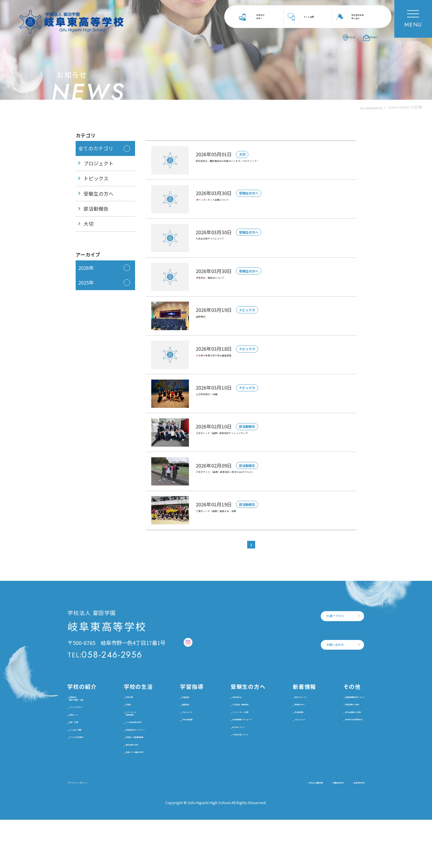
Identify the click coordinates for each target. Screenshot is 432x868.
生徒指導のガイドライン (140, 761)
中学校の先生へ (262, 17)
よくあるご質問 (87, 771)
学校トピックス (288, 710)
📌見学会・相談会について (228, 281)
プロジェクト (99, 163)
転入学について (230, 758)
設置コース (83, 748)
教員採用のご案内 (334, 724)
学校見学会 (226, 706)
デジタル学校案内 (87, 786)
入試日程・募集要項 (235, 717)
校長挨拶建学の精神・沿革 (87, 713)
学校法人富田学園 (267, 830)
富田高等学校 (311, 830)
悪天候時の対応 (133, 787)
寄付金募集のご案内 (336, 735)
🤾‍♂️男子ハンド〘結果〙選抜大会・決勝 (241, 515)
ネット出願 (311, 16)
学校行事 (127, 706)
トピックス (96, 178)
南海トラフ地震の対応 (140, 799)
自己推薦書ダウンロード (237, 743)
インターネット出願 (235, 729)
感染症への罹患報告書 (140, 776)
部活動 (125, 717)
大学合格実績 (188, 750)
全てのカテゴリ (96, 148)
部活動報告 (96, 209)
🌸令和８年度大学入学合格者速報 (236, 359)
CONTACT (364, 36)
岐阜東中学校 (351, 830)
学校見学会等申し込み (359, 17)
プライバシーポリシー (92, 830)
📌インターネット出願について (233, 204)
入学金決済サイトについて (227, 242)
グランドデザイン (87, 734)
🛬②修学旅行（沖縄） (223, 398)
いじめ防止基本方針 (138, 747)
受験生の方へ (99, 194)
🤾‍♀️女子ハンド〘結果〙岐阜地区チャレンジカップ (255, 437)
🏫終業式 (207, 320)
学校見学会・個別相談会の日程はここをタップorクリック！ (267, 165)
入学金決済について (235, 770)
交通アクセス (292, 624)
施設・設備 (83, 760)
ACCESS (320, 36)
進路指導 (186, 717)
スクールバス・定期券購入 (133, 732)
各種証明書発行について (338, 710)
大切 (89, 224)
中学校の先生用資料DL (339, 747)
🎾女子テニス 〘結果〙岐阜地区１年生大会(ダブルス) (260, 476)
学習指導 (186, 706)
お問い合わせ (292, 656)
